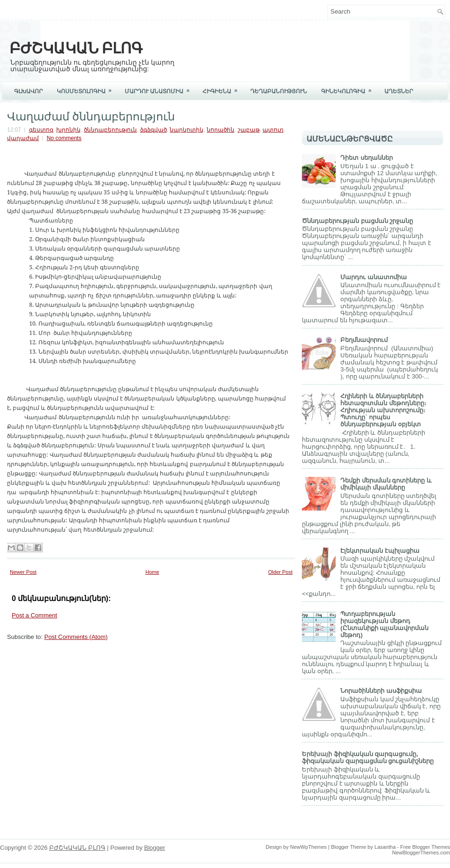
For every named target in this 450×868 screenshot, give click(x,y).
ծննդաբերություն (110, 130)
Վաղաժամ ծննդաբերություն (91, 115)
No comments (64, 138)
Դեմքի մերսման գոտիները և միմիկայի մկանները (386, 484)
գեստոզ (41, 130)
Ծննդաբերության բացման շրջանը (357, 221)
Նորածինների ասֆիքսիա (381, 691)
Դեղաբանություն (279, 91)
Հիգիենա (223, 88)
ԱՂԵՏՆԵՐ (399, 91)
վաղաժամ (23, 138)
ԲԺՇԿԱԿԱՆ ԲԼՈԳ (76, 47)
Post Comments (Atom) (76, 637)
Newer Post (23, 572)
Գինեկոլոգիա (349, 88)
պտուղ (273, 130)
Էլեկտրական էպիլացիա (380, 551)
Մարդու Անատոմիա (160, 88)
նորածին (221, 130)
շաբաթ (249, 130)
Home (152, 572)
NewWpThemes (308, 847)
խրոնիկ (68, 130)
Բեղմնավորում (364, 340)
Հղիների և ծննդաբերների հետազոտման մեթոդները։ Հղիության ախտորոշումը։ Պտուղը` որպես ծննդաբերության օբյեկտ (383, 410)
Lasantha (385, 847)
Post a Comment (34, 615)
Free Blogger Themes (425, 847)
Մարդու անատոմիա (374, 277)
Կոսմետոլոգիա (87, 88)
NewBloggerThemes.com (421, 853)
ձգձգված (154, 130)
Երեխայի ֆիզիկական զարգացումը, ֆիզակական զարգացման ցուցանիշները (368, 757)
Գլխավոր (28, 91)
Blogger (155, 848)
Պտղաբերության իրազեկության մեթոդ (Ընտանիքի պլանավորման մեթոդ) (384, 624)
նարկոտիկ (187, 130)
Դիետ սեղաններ (367, 158)
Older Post (280, 572)
